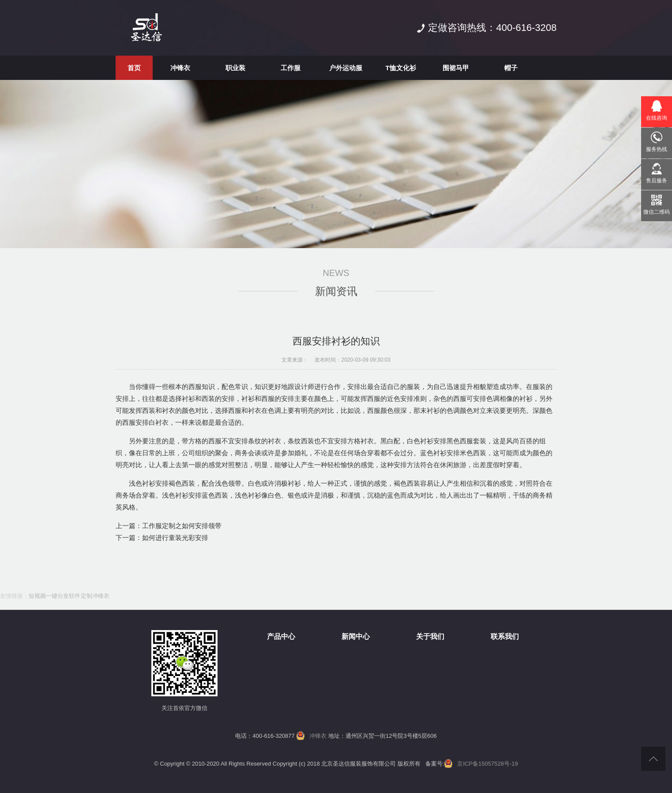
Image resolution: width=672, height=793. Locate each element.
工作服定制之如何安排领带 (182, 526)
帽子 (511, 68)
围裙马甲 (456, 68)
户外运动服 (346, 68)
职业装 (235, 68)
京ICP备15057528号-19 (487, 764)
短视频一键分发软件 (54, 596)
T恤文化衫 (400, 68)
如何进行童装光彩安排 (175, 538)
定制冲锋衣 (95, 596)
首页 (134, 68)
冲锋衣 (180, 68)
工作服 (291, 68)
